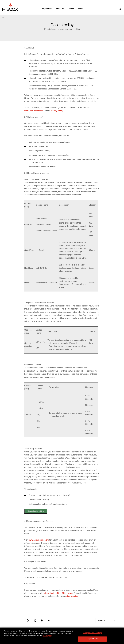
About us (60, 9)
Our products (46, 9)
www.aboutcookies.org (39, 540)
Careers (71, 9)
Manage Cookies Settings (37, 511)
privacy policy (57, 111)
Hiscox (5, 18)
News (81, 9)
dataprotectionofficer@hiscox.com (58, 593)
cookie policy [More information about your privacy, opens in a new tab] (48, 639)
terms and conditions (34, 111)
